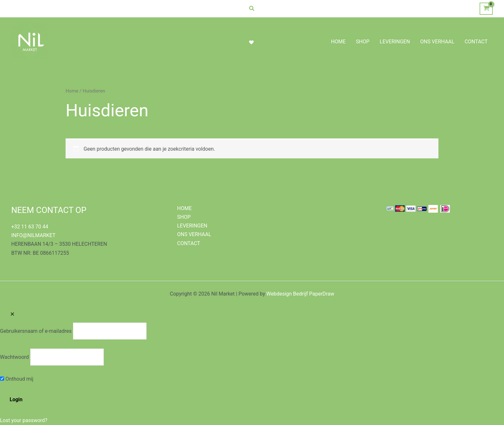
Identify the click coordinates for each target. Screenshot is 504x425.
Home (72, 91)
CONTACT (189, 243)
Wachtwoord (14, 357)
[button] (252, 9)
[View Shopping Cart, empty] (486, 9)
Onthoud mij (17, 379)
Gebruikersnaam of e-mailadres (36, 331)
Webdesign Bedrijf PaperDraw (300, 294)
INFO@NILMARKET (33, 235)
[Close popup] (12, 314)
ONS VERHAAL (194, 234)
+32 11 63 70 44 (30, 227)
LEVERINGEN (192, 226)
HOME (184, 208)
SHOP (184, 217)
